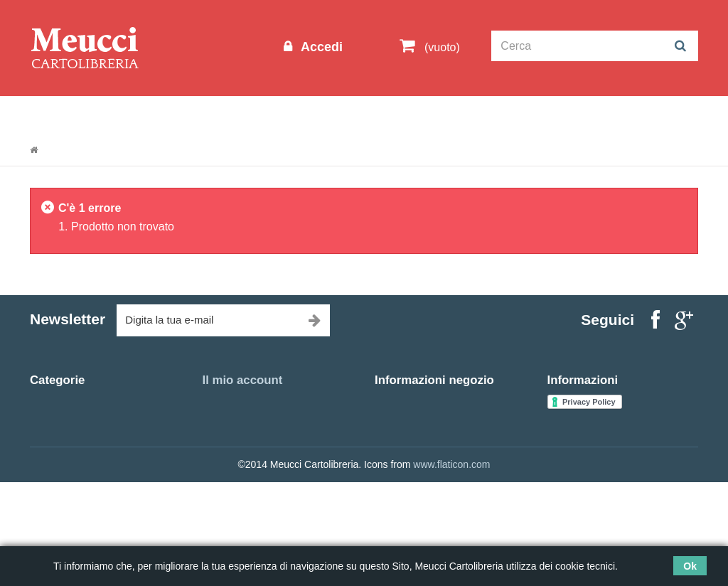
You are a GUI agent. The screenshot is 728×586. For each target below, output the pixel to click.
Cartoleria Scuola (263, 115)
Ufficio (44, 486)
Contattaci (570, 417)
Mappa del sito (580, 486)
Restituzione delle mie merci (265, 417)
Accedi (320, 47)
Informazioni (73, 115)
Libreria (349, 115)
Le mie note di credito (250, 435)
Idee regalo (421, 115)
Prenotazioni (567, 115)
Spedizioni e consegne (598, 435)
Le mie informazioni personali (267, 469)
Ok (690, 566)
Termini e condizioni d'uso (604, 469)
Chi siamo (569, 452)
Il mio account (243, 380)
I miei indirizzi (232, 452)
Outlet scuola (161, 115)
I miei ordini (228, 400)
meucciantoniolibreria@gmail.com (449, 508)
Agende (47, 469)
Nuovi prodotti (578, 400)
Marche (492, 115)
